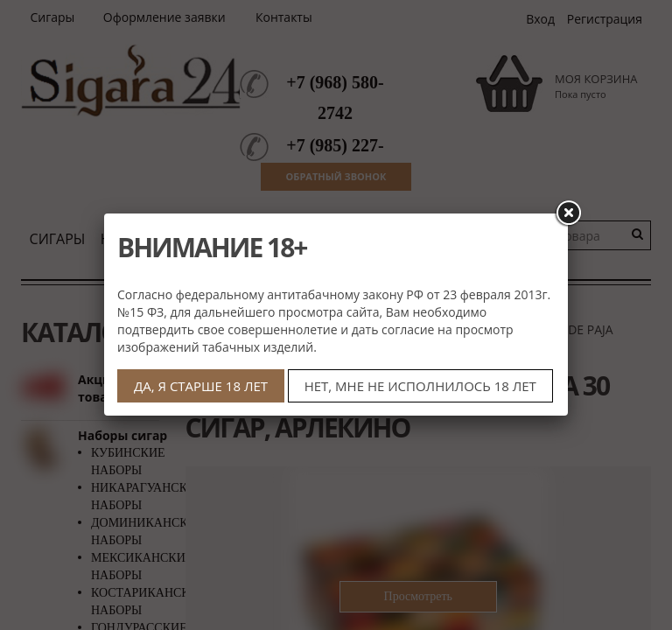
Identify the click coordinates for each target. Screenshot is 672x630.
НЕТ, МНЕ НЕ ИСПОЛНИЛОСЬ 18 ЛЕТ (420, 386)
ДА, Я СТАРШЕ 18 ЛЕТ (201, 386)
